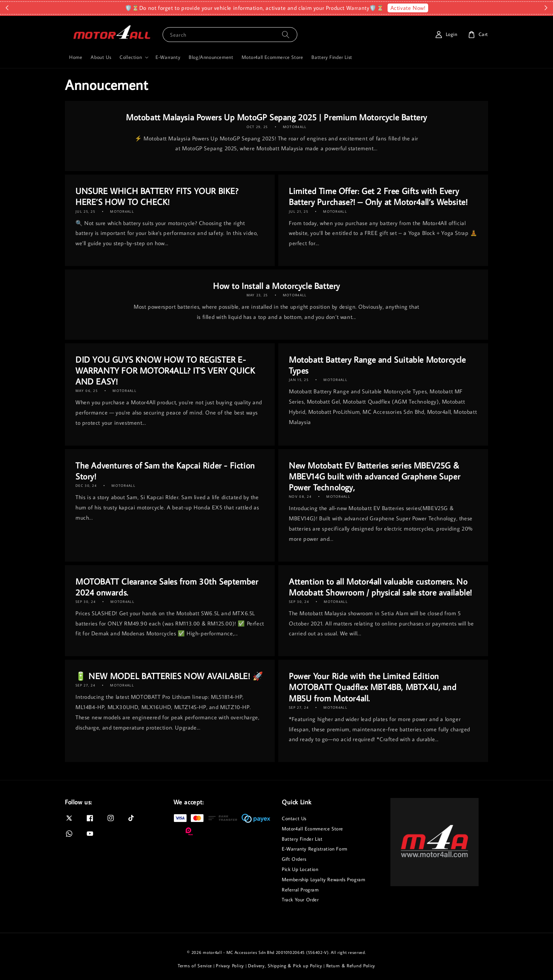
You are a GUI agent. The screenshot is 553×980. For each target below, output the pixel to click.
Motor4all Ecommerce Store (272, 57)
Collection (131, 57)
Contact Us (294, 818)
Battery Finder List (332, 57)
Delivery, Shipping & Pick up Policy (285, 966)
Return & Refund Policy (351, 966)
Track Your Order (300, 900)
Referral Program (300, 890)
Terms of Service (195, 966)
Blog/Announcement (211, 57)
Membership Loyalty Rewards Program (323, 879)
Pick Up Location (300, 869)
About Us (101, 57)
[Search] (286, 34)
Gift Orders (294, 859)
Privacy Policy (230, 966)
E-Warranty (168, 57)
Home (76, 57)
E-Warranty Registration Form (315, 849)
